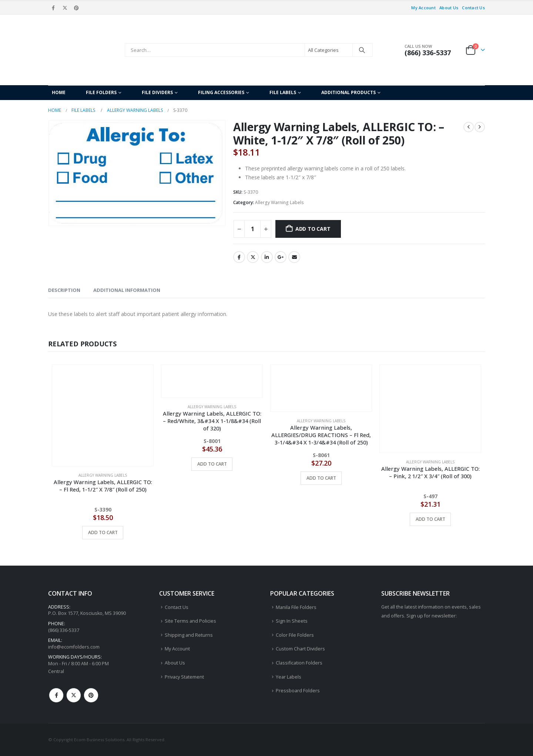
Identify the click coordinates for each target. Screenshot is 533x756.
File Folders (101, 92)
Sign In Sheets (292, 621)
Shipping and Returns (189, 635)
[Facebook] (53, 8)
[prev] (469, 127)
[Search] (362, 50)
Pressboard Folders (298, 691)
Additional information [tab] (127, 290)
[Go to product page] (103, 415)
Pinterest (91, 695)
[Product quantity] (252, 229)
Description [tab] (64, 290)
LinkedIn (267, 257)
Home (59, 92)
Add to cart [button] (103, 532)
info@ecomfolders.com (74, 647)
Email (294, 257)
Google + (281, 257)
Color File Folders (295, 635)
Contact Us (473, 8)
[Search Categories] (329, 50)
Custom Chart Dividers (300, 649)
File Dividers (157, 92)
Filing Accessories (221, 92)
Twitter (253, 257)
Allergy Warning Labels (279, 202)
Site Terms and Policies (190, 621)
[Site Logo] (85, 50)
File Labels (283, 92)
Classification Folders (299, 663)
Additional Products (348, 92)
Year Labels (289, 677)
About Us (449, 8)
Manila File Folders (296, 607)
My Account (423, 8)
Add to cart (313, 229)
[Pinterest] (77, 8)
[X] (65, 8)
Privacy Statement (184, 677)
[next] (480, 127)
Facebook (239, 257)
